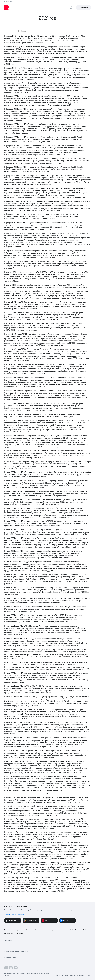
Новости (38, 930)
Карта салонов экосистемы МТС (62, 930)
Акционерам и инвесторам (14, 933)
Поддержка (19, 930)
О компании (9, 930)
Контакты (29, 930)
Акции (46, 930)
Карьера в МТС (80, 930)
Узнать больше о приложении (15, 914)
